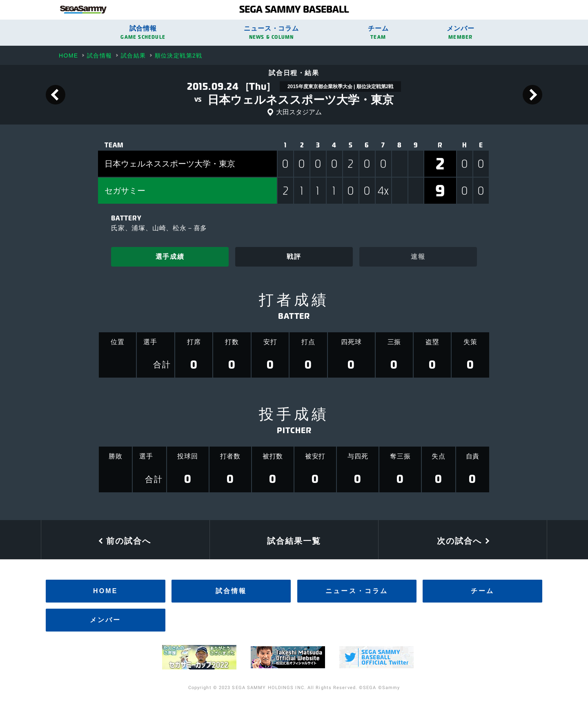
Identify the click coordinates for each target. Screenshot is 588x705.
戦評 (294, 257)
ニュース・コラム (271, 33)
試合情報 (143, 33)
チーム (378, 33)
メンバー (460, 33)
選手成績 (170, 257)
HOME (106, 591)
